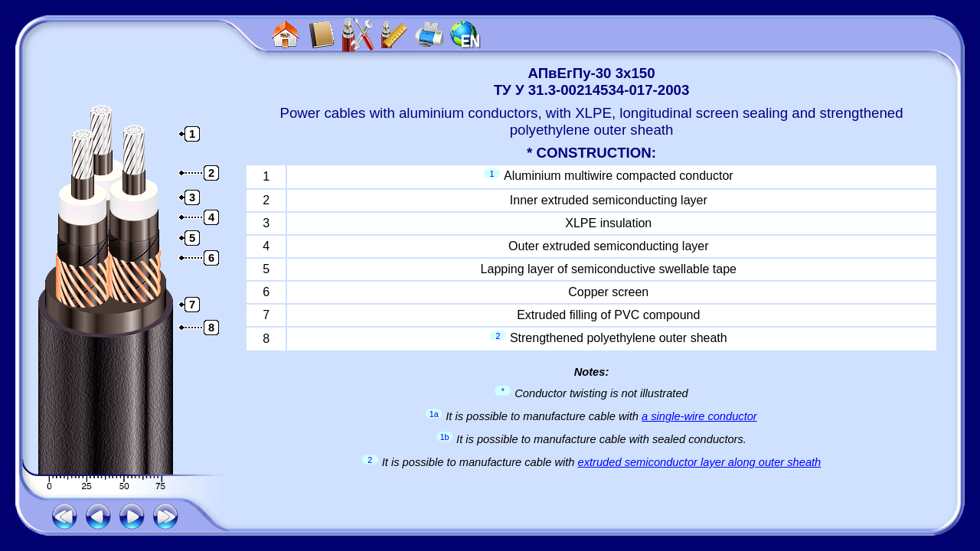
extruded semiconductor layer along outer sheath (700, 462)
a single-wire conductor (699, 416)
